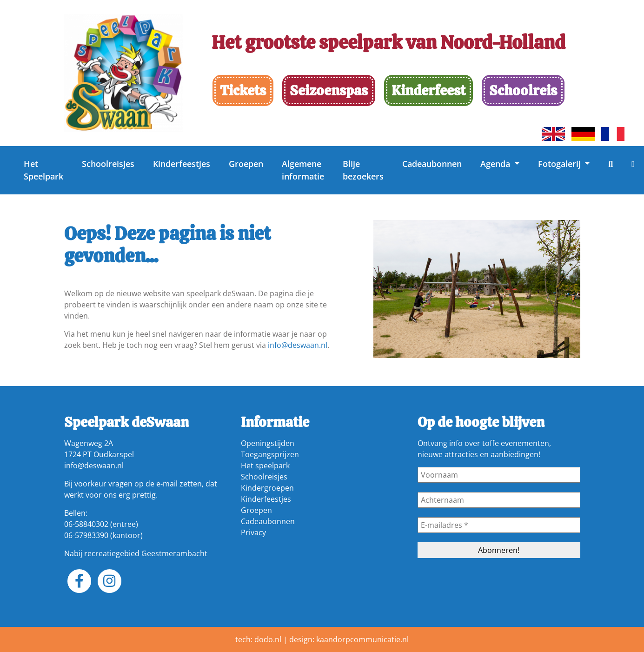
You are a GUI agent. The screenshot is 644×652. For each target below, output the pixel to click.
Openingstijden (268, 443)
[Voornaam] (499, 475)
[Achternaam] (499, 500)
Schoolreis (523, 90)
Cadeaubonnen (432, 164)
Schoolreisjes (108, 164)
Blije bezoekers (363, 170)
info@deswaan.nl (298, 345)
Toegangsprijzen (270, 454)
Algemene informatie (303, 170)
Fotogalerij (561, 164)
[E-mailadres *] (499, 525)
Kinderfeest (428, 90)
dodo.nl (268, 639)
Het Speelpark (43, 170)
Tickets (243, 90)
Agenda (496, 164)
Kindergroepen (267, 488)
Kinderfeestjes (182, 164)
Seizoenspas (329, 90)
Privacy (253, 532)
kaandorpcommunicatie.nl (362, 639)
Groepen (246, 164)
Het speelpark (265, 466)
